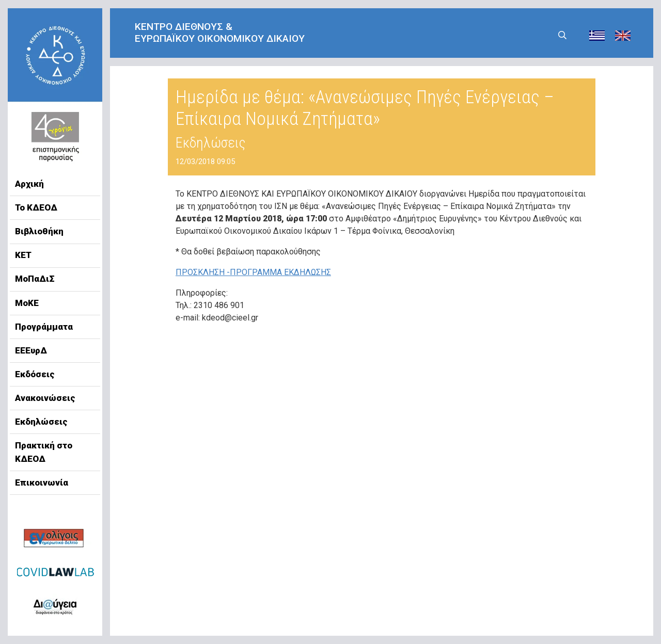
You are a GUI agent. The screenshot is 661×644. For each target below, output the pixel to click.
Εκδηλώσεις (41, 422)
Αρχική (29, 184)
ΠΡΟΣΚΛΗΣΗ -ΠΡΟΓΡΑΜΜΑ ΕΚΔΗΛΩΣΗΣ (253, 272)
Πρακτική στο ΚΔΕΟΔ (44, 452)
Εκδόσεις (35, 374)
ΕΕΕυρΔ (31, 350)
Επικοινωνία (42, 482)
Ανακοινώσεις (45, 398)
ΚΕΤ (23, 255)
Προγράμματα (44, 327)
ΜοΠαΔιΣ (35, 279)
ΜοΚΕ (27, 303)
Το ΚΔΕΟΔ (36, 207)
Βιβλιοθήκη (39, 231)
